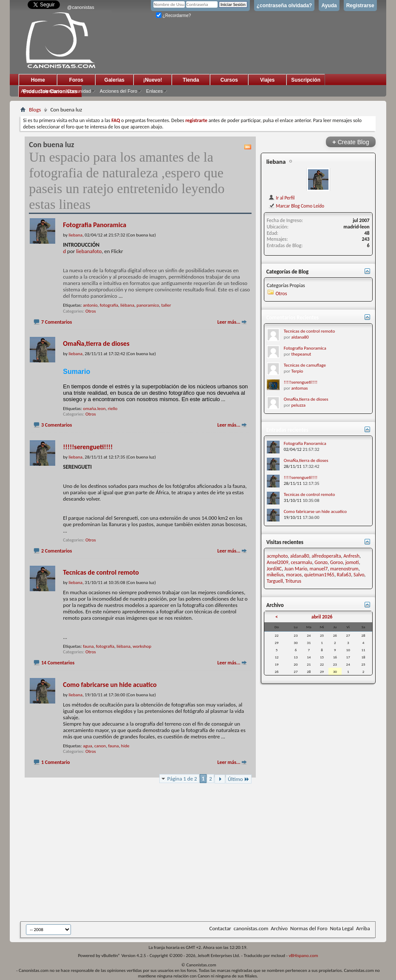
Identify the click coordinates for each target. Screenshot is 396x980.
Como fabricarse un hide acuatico (110, 685)
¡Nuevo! (153, 80)
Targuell (275, 581)
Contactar (220, 928)
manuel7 (319, 569)
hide (125, 746)
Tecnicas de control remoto (101, 572)
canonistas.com (251, 928)
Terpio (297, 371)
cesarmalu (301, 562)
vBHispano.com (303, 956)
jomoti (352, 562)
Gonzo (321, 562)
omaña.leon (94, 409)
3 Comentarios (57, 425)
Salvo (359, 575)
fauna (88, 646)
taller (166, 305)
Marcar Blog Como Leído (296, 206)
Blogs (35, 110)
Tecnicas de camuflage (305, 365)
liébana (127, 305)
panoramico (148, 305)
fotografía (109, 305)
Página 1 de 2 (182, 779)
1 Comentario (55, 762)
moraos (294, 575)
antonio (90, 305)
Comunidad (79, 91)
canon (100, 746)
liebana (276, 162)
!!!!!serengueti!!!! (88, 447)
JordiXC (274, 569)
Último (239, 779)
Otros (91, 311)
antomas (300, 388)
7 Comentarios (57, 322)
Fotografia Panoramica (95, 225)
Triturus (294, 581)
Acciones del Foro (119, 91)
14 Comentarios (58, 663)
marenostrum (344, 569)
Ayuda (329, 6)
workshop (142, 646)
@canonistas (81, 7)
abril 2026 (322, 617)
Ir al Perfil (281, 198)
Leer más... (229, 322)
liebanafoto (89, 251)
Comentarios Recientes (293, 318)
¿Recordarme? (173, 16)
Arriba (363, 928)
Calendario (50, 91)
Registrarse (360, 6)
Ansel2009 (278, 562)
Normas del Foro (309, 928)
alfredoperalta (326, 556)
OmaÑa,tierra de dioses (96, 343)
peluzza (298, 405)
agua (88, 746)
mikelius (275, 575)
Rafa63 (344, 575)
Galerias (115, 80)
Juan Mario (296, 569)
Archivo (279, 928)
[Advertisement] (208, 858)
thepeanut (301, 354)
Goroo (337, 562)
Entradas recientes (287, 430)
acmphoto (277, 556)
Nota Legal (342, 928)
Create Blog (351, 142)
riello (113, 409)
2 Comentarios (57, 551)
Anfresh (351, 556)
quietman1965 (319, 575)
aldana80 (300, 337)
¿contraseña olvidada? (284, 6)
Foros (76, 80)
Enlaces (154, 91)
